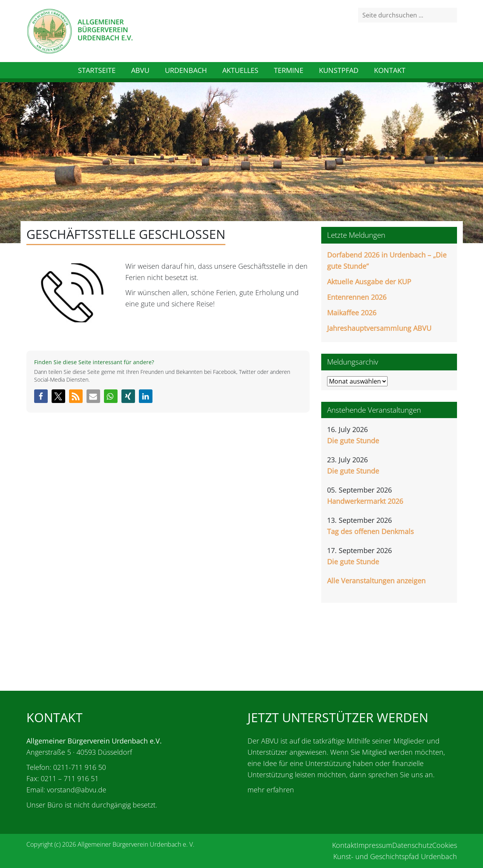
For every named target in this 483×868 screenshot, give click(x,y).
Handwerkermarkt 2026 (365, 501)
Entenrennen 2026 (357, 297)
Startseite (97, 70)
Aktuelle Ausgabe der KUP (369, 282)
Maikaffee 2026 (352, 313)
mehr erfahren (271, 790)
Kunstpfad (339, 70)
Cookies (445, 845)
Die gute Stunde (353, 441)
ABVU (140, 70)
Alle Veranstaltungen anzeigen (376, 581)
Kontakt (390, 70)
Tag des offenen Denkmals (370, 531)
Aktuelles (240, 70)
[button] (41, 396)
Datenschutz (412, 845)
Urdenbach (186, 70)
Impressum (374, 845)
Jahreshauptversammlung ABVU (379, 328)
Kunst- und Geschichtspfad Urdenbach (395, 856)
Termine (289, 70)
